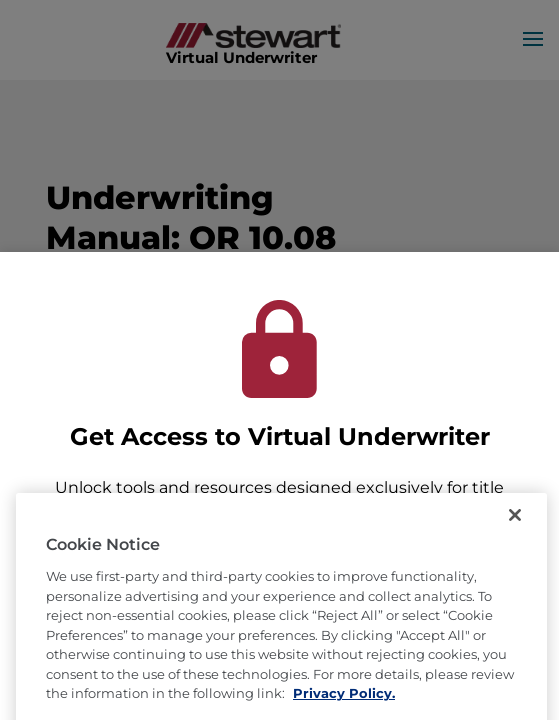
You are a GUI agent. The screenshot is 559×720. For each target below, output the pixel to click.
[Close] (515, 538)
